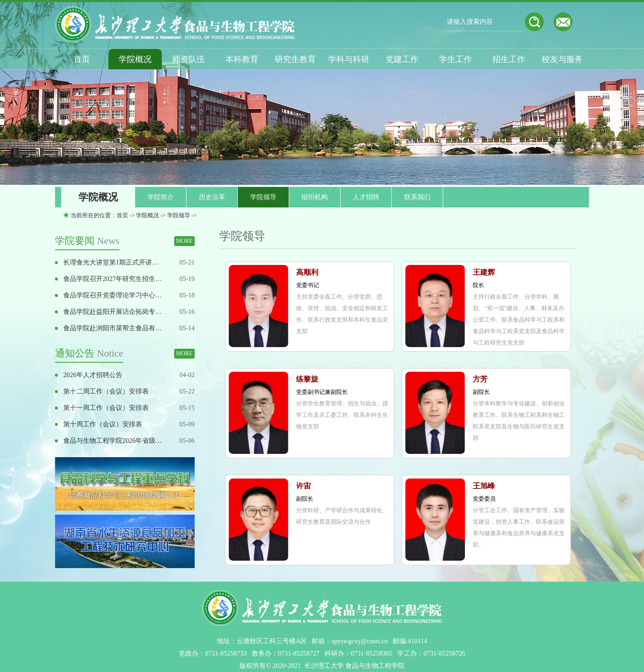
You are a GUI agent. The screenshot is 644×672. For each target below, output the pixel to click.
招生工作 (509, 59)
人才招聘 (366, 197)
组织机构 (315, 197)
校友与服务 (562, 59)
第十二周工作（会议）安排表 (106, 391)
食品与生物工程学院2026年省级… (113, 441)
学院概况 (135, 59)
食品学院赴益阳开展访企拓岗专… (113, 312)
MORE (184, 241)
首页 (82, 59)
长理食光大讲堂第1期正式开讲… (111, 262)
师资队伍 (189, 59)
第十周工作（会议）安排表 (103, 424)
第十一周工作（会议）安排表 (106, 408)
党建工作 (402, 59)
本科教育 (242, 59)
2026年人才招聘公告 (93, 375)
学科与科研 (349, 59)
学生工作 (455, 59)
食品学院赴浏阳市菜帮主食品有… (113, 328)
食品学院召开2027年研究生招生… (113, 279)
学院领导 (263, 197)
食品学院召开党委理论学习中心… (113, 295)
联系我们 (417, 197)
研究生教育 (295, 59)
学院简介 (161, 197)
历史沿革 (212, 197)
